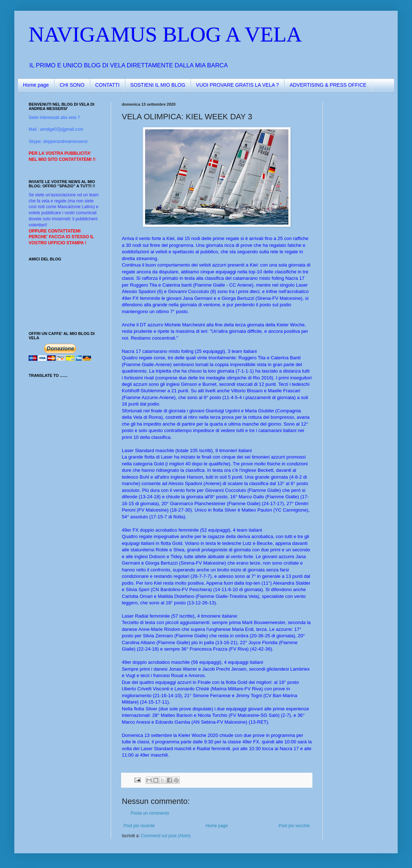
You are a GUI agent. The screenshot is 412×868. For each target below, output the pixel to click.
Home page (36, 85)
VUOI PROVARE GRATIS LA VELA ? (237, 85)
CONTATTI (107, 85)
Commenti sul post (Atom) (166, 836)
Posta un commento (150, 813)
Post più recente (139, 826)
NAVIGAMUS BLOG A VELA (165, 34)
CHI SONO (72, 85)
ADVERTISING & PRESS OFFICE (328, 85)
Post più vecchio (294, 826)
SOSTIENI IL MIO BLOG (158, 85)
